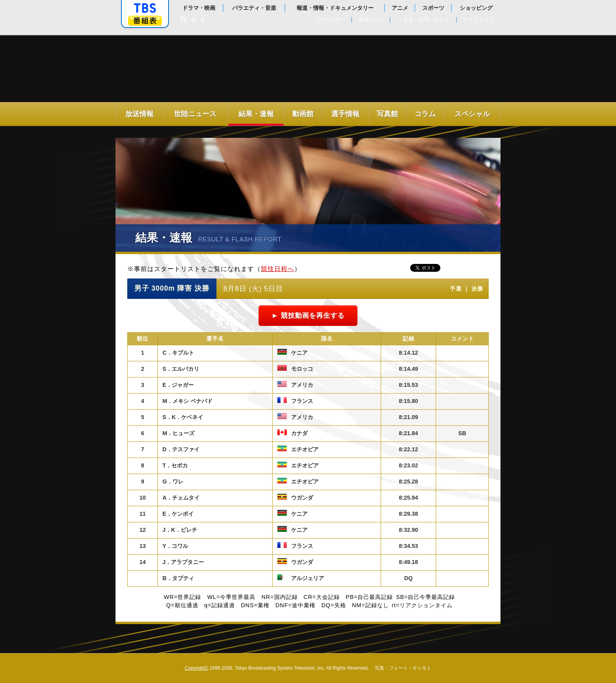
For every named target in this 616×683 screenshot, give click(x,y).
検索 (200, 20)
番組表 (145, 21)
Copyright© (196, 668)
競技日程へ (278, 269)
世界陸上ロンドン (185, 70)
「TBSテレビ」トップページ (145, 8)
